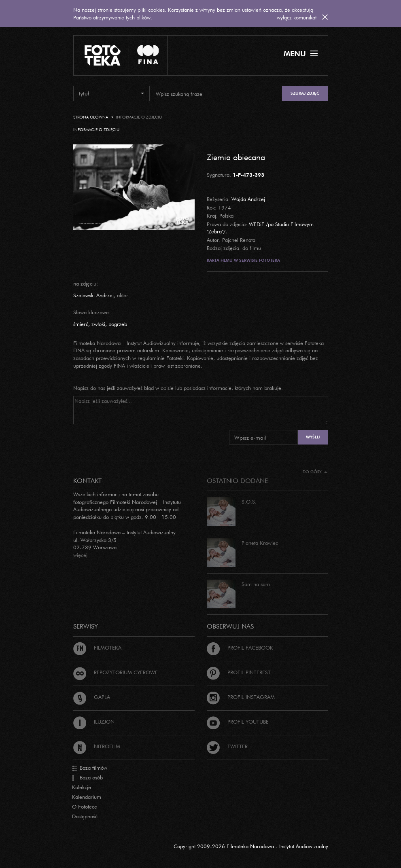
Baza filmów (90, 768)
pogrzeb (118, 324)
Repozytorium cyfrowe (116, 672)
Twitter (227, 746)
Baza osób (87, 778)
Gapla (92, 697)
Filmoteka (97, 648)
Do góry (315, 472)
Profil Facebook (240, 648)
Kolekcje (82, 787)
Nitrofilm (97, 746)
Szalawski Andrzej (93, 295)
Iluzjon (94, 722)
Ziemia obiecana (236, 157)
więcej (80, 555)
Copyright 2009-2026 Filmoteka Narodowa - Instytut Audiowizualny (251, 846)
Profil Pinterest (239, 672)
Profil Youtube (238, 722)
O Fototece (85, 807)
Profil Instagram (241, 697)
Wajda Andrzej (248, 199)
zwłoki (98, 324)
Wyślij (313, 437)
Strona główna (91, 117)
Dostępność (85, 816)
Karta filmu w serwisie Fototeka (243, 260)
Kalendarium (87, 797)
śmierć (81, 324)
